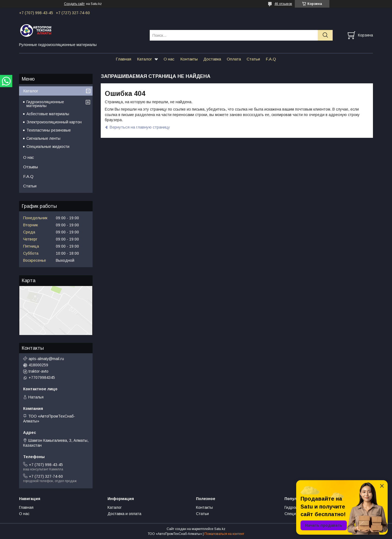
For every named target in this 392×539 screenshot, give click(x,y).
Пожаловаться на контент (224, 534)
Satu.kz (220, 529)
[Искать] (325, 35)
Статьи (253, 59)
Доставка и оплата (124, 514)
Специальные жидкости (48, 147)
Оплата (234, 59)
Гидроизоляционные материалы (45, 104)
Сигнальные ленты (43, 138)
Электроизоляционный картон (54, 122)
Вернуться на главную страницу (140, 127)
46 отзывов (283, 4)
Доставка (212, 59)
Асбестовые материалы (48, 114)
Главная (123, 59)
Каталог (144, 59)
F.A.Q (271, 59)
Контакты (189, 59)
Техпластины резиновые (49, 130)
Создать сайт (74, 4)
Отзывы (30, 167)
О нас (169, 59)
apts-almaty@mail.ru (46, 359)
